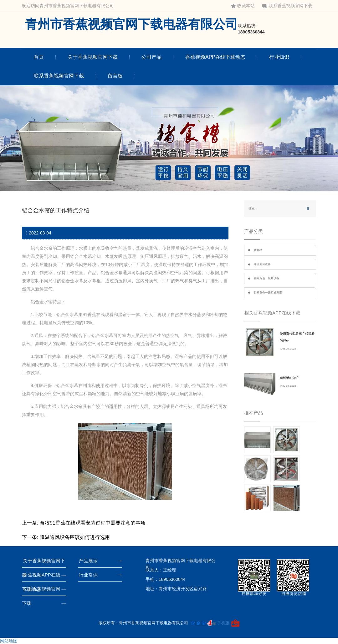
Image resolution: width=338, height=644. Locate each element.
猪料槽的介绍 (289, 378)
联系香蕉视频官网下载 (287, 6)
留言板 (115, 76)
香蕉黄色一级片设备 (266, 278)
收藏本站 (243, 6)
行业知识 (279, 57)
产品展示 (90, 561)
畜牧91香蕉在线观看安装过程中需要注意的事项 (93, 523)
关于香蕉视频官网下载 (93, 57)
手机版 (223, 623)
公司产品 (151, 57)
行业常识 (90, 575)
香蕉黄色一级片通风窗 (268, 293)
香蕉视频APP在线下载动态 (215, 57)
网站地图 (9, 641)
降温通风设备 (262, 264)
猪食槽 (258, 250)
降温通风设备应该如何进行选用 (75, 537)
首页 (39, 57)
